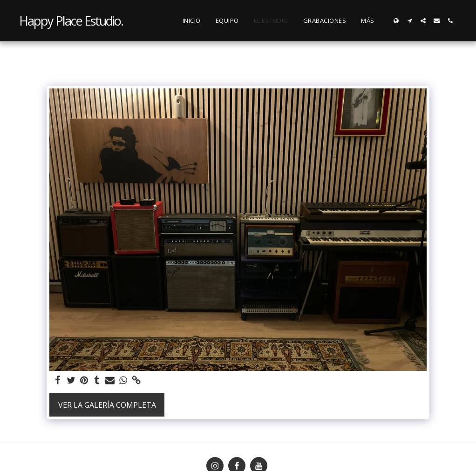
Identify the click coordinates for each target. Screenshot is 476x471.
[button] (410, 21)
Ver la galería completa (107, 405)
